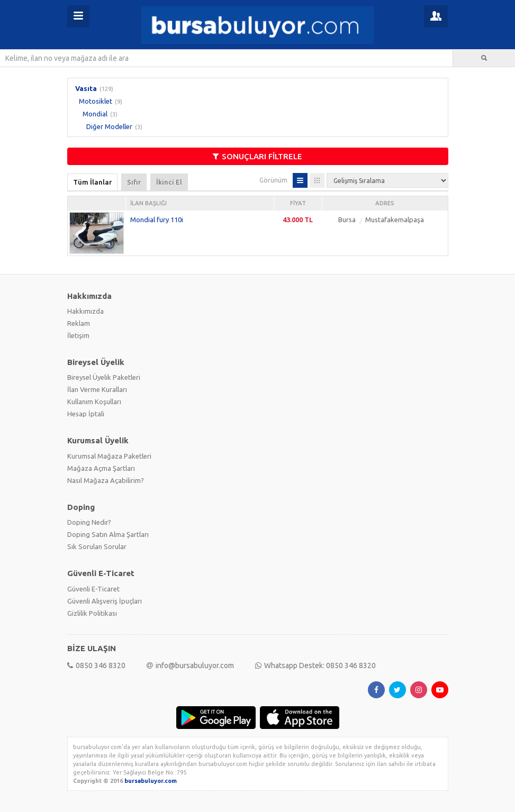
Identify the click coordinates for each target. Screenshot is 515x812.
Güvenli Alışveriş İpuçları (105, 601)
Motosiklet (96, 101)
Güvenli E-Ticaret (93, 589)
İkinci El (169, 182)
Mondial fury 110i (157, 220)
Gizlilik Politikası (92, 613)
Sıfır (134, 182)
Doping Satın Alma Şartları (108, 534)
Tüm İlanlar (92, 182)
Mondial (95, 114)
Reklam (79, 323)
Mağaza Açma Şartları (101, 468)
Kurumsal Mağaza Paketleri (109, 456)
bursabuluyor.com (151, 781)
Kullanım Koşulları (94, 402)
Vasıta (86, 88)
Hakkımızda (85, 311)
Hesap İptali (86, 414)
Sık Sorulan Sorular (97, 546)
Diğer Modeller (109, 126)
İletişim (78, 335)
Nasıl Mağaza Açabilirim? (106, 480)
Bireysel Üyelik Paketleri (104, 377)
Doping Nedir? (89, 522)
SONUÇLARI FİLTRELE (257, 156)
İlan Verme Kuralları (97, 389)
